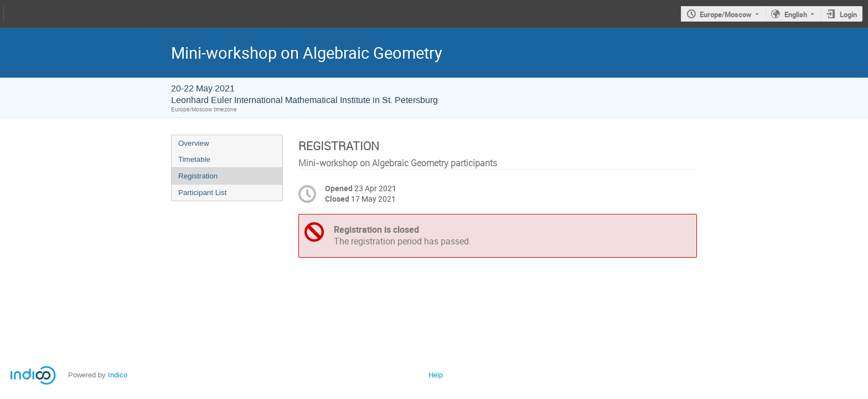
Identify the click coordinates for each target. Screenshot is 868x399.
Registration (198, 176)
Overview (194, 143)
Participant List (202, 193)
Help (436, 375)
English (796, 14)
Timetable (194, 159)
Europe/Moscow (726, 14)
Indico (118, 375)
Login (848, 14)
